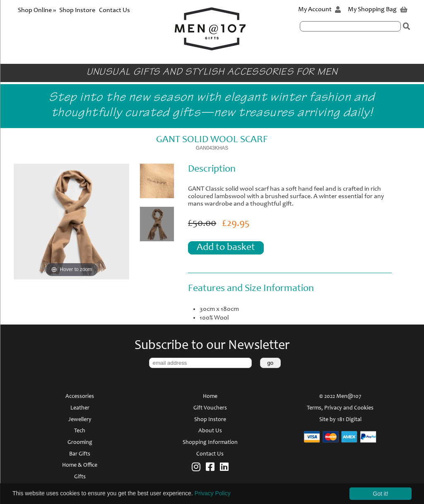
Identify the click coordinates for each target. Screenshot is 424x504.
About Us (210, 431)
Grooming (80, 443)
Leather (80, 408)
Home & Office (80, 465)
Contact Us (114, 10)
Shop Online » (37, 10)
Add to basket (226, 248)
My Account (319, 10)
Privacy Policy (213, 493)
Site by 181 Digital (340, 420)
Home (210, 397)
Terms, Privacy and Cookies (340, 408)
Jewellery (80, 420)
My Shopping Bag (378, 10)
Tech (80, 431)
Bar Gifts (80, 454)
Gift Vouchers (210, 408)
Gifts (80, 477)
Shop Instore (77, 10)
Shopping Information (210, 443)
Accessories (80, 397)
